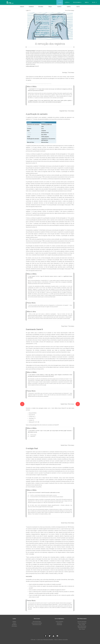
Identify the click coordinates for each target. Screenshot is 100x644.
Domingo (31, 7)
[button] (46, 636)
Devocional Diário (37, 622)
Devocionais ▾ (77, 2)
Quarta (59, 7)
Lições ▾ (67, 2)
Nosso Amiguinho (82, 623)
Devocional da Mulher (37, 623)
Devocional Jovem (37, 625)
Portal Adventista (82, 628)
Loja (60, 2)
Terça (50, 7)
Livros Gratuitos (59, 622)
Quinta (69, 7)
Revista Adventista (82, 622)
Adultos (14, 622)
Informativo (14, 626)
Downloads (59, 625)
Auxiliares (14, 625)
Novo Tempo (82, 629)
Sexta (78, 7)
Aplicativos (59, 623)
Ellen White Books (82, 626)
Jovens (14, 623)
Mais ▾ (87, 2)
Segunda (41, 7)
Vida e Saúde (82, 625)
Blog (94, 2)
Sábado (22, 7)
